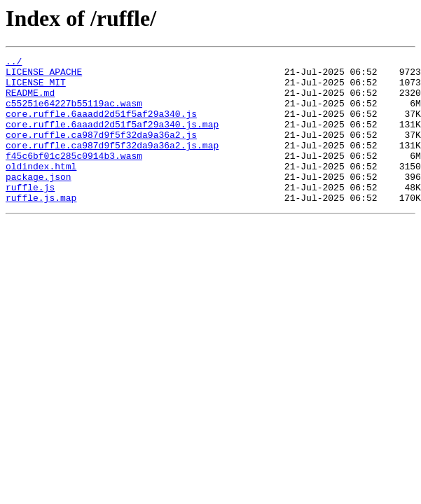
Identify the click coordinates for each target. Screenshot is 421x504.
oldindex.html (41, 189)
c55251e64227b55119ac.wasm (74, 113)
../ (14, 63)
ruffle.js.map (41, 227)
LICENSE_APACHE (44, 76)
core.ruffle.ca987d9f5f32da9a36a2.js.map (112, 164)
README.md (30, 101)
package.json (39, 202)
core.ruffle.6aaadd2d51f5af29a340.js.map (112, 139)
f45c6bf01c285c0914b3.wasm (74, 176)
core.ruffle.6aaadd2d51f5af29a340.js (101, 126)
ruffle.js (30, 214)
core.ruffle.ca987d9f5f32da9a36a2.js (101, 151)
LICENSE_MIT (36, 88)
